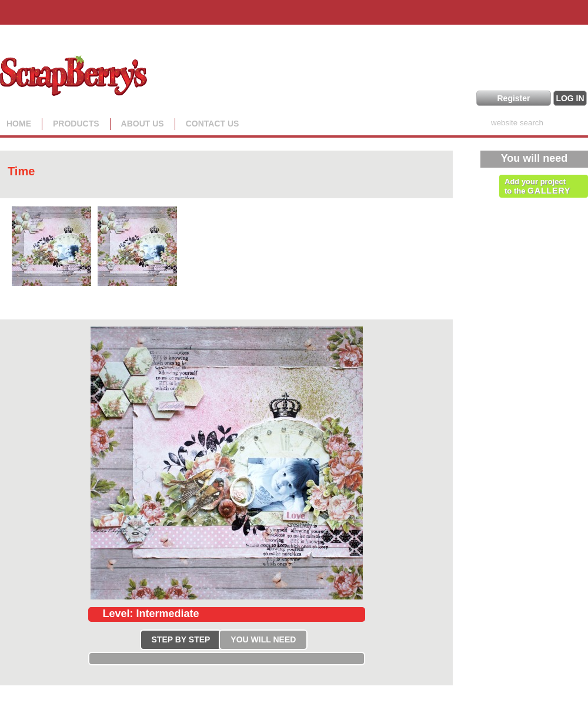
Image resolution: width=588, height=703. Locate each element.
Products (76, 124)
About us (143, 124)
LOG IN (570, 98)
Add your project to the (537, 186)
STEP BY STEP (181, 639)
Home (19, 124)
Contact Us (213, 124)
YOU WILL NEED (263, 639)
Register (513, 98)
